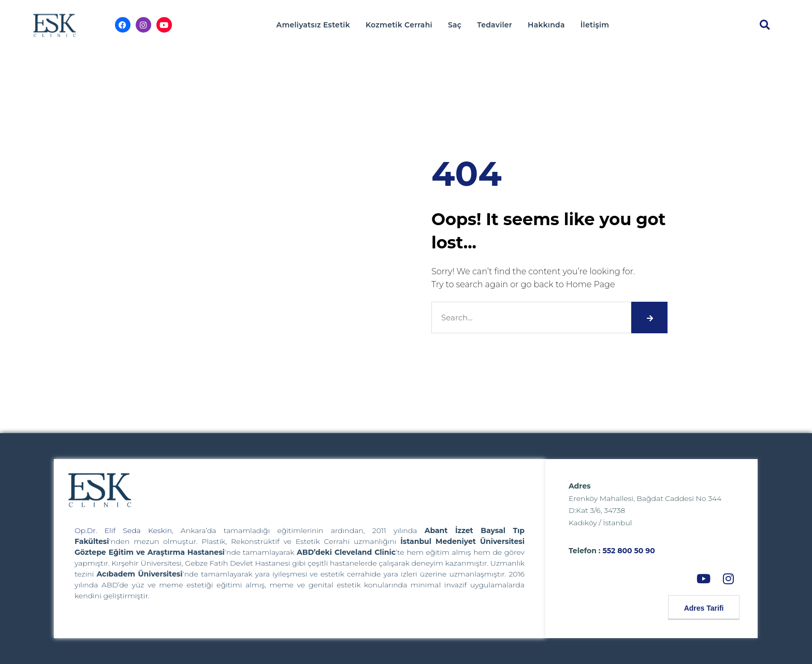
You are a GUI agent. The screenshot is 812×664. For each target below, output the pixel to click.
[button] (765, 25)
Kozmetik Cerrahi (399, 25)
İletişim (595, 25)
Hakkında (546, 25)
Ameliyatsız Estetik (313, 25)
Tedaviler (495, 25)
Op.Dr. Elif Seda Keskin (123, 530)
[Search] (649, 318)
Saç (455, 25)
